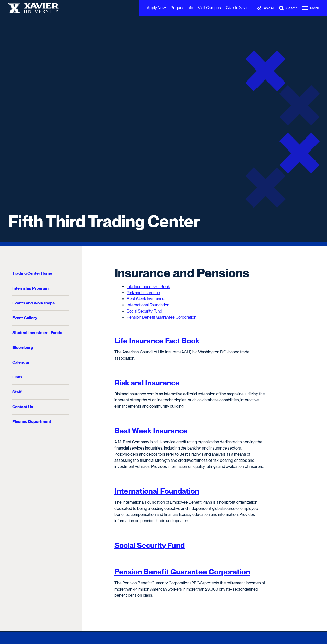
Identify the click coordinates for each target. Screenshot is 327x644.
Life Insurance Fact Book (148, 287)
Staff (17, 392)
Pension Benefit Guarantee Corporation (162, 317)
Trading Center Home (32, 273)
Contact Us (23, 407)
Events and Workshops (33, 303)
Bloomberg (23, 347)
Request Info (182, 8)
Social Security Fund (144, 311)
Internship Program (30, 288)
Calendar (21, 362)
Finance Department (32, 422)
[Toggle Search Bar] (288, 8)
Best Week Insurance (146, 299)
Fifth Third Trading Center (104, 221)
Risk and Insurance (143, 293)
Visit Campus (209, 8)
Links (17, 377)
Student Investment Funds (37, 333)
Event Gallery (25, 318)
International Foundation (148, 305)
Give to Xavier (238, 8)
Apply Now (156, 8)
